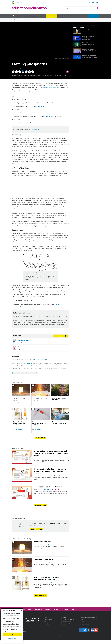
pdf (39, 129)
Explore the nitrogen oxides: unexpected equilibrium (19, 423)
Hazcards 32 (48, 116)
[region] (12, 626)
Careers (83, 621)
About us (47, 609)
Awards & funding (66, 623)
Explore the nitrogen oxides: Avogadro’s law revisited (39, 423)
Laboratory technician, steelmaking (59, 399)
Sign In (97, 3)
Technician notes (23, 340)
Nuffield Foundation (47, 489)
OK (12, 634)
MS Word (33, 129)
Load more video (41, 438)
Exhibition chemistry (18, 20)
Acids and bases (18, 373)
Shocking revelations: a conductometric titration (89, 56)
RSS (73, 609)
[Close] (22, 611)
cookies (75, 637)
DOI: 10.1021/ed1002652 (40, 359)
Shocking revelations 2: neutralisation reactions (89, 50)
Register (92, 3)
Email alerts (65, 609)
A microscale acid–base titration (48, 487)
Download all (60, 336)
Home (45, 618)
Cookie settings (12, 638)
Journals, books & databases (69, 619)
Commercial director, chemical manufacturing (59, 423)
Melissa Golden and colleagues (53, 88)
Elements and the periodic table (30, 373)
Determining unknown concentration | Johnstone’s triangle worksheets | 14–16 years (51, 453)
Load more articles (41, 505)
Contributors (38, 609)
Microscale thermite (19, 398)
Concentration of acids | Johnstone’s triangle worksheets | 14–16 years (50, 470)
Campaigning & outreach (49, 619)
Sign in (33, 529)
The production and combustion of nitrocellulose (88, 38)
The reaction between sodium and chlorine (88, 43)
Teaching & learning (48, 623)
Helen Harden (39, 458)
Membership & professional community (89, 618)
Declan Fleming (17, 68)
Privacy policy (66, 625)
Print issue (56, 609)
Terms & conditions (85, 625)
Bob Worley (29, 363)
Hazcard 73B (41, 106)
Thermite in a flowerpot (40, 398)
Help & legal (47, 625)
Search (98, 8)
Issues (30, 609)
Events (46, 621)
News (82, 619)
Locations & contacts (67, 621)
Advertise (83, 623)
